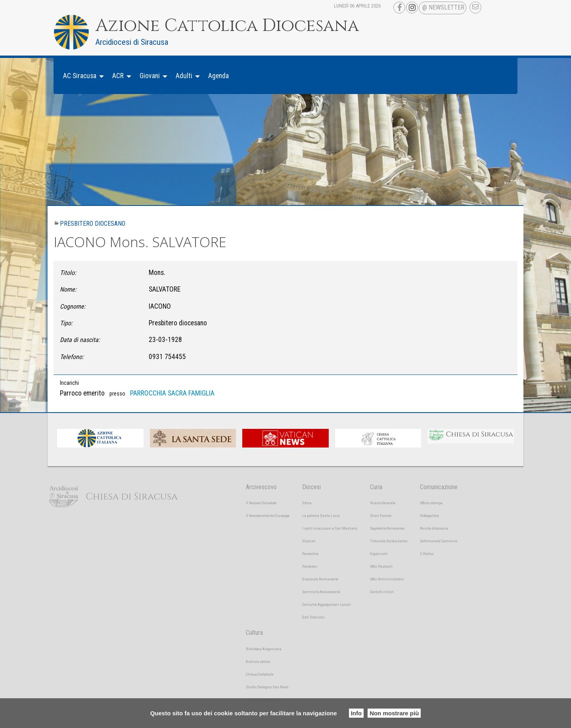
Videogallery (429, 516)
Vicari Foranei (381, 516)
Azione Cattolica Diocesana (227, 26)
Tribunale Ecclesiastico (389, 541)
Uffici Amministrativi (387, 579)
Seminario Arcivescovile (321, 592)
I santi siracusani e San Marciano (330, 528)
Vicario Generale (383, 503)
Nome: (68, 289)
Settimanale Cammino (439, 541)
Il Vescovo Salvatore (261, 503)
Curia (376, 487)
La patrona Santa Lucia (321, 516)
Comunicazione (439, 487)
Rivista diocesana (434, 528)
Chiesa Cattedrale (260, 674)
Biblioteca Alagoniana (264, 649)
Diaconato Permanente (320, 579)
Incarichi (69, 383)
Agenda (218, 76)
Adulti (184, 76)
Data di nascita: (80, 340)
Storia (307, 503)
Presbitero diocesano (93, 224)
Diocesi (311, 487)
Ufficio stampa (431, 503)
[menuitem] (81, 76)
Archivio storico (258, 662)
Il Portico (427, 554)
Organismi (379, 554)
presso (117, 394)
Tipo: (66, 323)
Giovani (150, 76)
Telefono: (72, 357)
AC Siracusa (80, 76)
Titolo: (68, 273)
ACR (118, 76)
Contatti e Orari (382, 592)
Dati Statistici (313, 617)
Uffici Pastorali (381, 566)
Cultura (254, 633)
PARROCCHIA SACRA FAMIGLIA (172, 393)
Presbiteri (310, 566)
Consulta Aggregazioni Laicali (327, 604)
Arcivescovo (261, 487)
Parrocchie (310, 554)
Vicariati (309, 541)
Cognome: (73, 306)
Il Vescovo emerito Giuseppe (268, 516)
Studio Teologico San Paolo (267, 687)
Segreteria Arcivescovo (387, 528)
